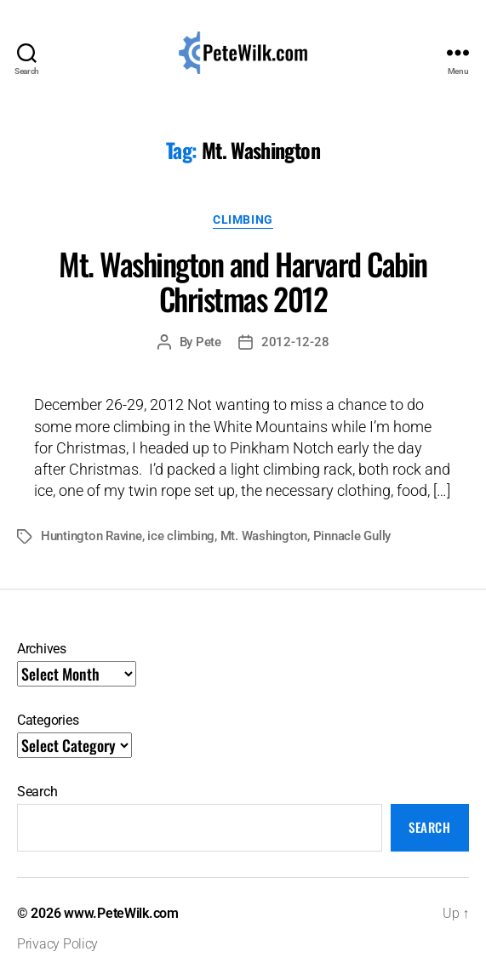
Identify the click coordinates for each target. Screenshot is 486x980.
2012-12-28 (295, 342)
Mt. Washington (264, 536)
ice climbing (181, 536)
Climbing (243, 219)
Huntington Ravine (91, 536)
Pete (209, 342)
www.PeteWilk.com (121, 913)
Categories (48, 720)
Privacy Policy (57, 944)
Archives (42, 649)
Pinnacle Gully (352, 536)
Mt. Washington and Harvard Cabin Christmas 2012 (243, 281)
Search (37, 792)
